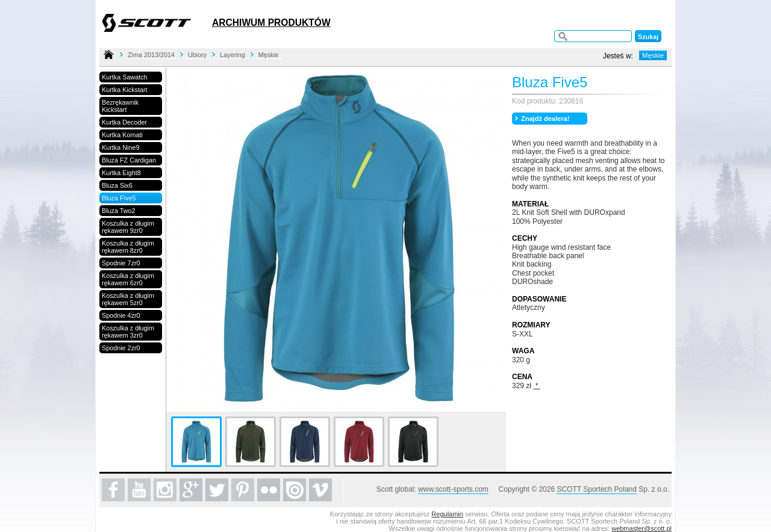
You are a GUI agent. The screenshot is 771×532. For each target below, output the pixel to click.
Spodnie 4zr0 (121, 315)
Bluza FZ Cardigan (129, 160)
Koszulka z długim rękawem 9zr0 (128, 227)
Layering (232, 55)
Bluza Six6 (117, 185)
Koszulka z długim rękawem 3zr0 (128, 332)
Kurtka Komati (122, 135)
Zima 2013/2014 (151, 55)
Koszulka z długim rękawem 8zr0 (128, 247)
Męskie (269, 55)
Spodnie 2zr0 (121, 348)
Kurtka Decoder (124, 122)
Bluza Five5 (119, 198)
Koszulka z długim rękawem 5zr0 (128, 299)
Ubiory (197, 55)
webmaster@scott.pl (641, 528)
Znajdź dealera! (545, 119)
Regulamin (447, 514)
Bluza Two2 (119, 211)
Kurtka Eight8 (121, 173)
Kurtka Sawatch (125, 77)
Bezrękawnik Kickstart (120, 106)
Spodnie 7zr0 (121, 263)
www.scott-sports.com (453, 489)
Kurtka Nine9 (120, 147)
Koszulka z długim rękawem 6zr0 (128, 279)
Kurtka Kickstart (125, 90)
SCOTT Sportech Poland (597, 489)
